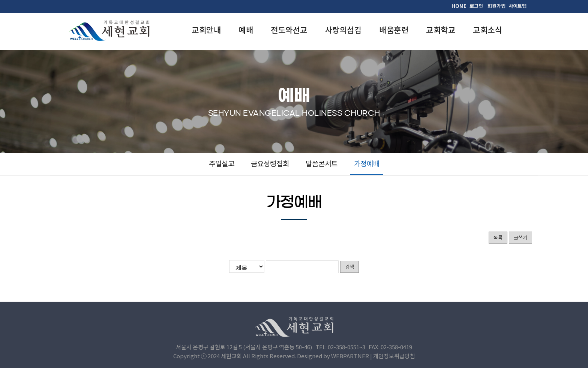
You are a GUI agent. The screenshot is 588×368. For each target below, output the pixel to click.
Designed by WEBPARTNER (333, 356)
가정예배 (367, 163)
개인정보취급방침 (394, 356)
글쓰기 (520, 237)
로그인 (476, 6)
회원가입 (496, 6)
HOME (459, 6)
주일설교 (222, 163)
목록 (498, 237)
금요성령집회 (270, 163)
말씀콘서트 (322, 163)
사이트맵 (517, 6)
